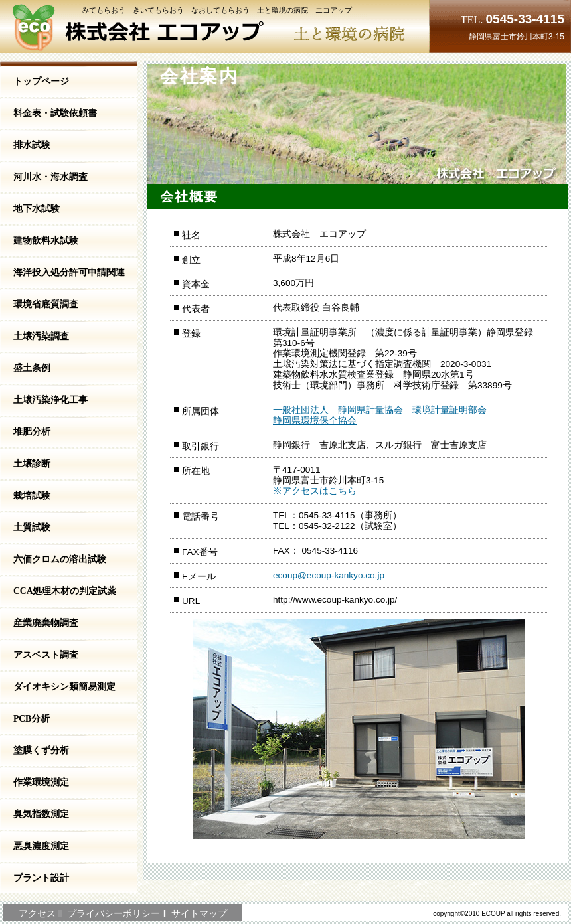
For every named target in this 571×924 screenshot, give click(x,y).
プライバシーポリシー (114, 914)
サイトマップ (199, 914)
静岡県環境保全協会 (315, 421)
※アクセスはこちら (315, 491)
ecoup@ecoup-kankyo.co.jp (329, 575)
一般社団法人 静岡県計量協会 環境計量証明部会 (380, 410)
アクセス (37, 914)
